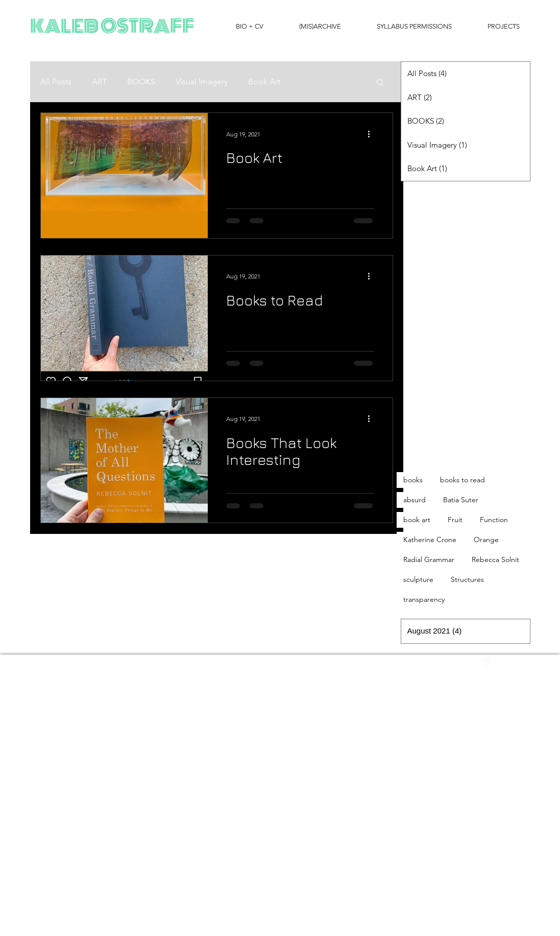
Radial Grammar (429, 559)
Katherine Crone (430, 540)
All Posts (56, 81)
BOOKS (141, 81)
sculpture (418, 579)
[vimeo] (487, 661)
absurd (415, 500)
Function (494, 520)
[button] (380, 83)
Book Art (264, 81)
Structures (467, 579)
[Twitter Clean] (498, 661)
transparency (424, 599)
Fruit (455, 520)
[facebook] (510, 661)
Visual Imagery (202, 81)
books (413, 480)
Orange (486, 540)
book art (417, 520)
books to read (462, 480)
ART (99, 81)
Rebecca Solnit (495, 559)
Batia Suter (461, 500)
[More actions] (373, 134)
